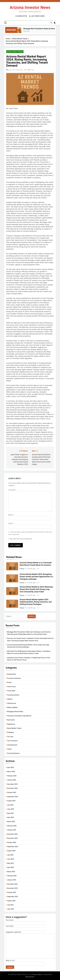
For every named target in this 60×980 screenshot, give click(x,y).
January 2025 (11, 830)
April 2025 (10, 817)
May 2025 (10, 813)
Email (11, 523)
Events (9, 682)
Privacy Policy (37, 974)
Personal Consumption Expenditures (19, 716)
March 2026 (11, 772)
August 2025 (11, 801)
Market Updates (12, 707)
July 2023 (10, 905)
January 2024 (11, 880)
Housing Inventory (13, 695)
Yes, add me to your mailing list (20, 539)
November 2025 (12, 788)
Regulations (11, 724)
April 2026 (10, 767)
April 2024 (10, 867)
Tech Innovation (12, 741)
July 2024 (10, 855)
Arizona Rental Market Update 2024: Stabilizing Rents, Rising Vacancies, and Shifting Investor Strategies (36, 602)
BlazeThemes (30, 977)
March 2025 (11, 822)
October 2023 (12, 892)
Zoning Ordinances (13, 753)
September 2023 (12, 897)
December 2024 (12, 834)
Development (11, 674)
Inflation (10, 699)
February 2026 (12, 776)
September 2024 (12, 847)
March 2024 (11, 872)
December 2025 (12, 784)
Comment (12, 490)
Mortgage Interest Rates (15, 712)
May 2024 (10, 863)
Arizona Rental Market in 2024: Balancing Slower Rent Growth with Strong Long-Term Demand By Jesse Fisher (36, 589)
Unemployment (12, 745)
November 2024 (12, 838)
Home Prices (11, 687)
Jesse (10, 70)
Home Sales (11, 691)
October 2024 (12, 842)
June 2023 (10, 909)
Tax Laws (10, 737)
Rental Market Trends (15, 52)
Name (11, 515)
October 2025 (12, 792)
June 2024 (10, 859)
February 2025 (12, 826)
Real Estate (11, 720)
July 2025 (10, 805)
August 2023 (11, 901)
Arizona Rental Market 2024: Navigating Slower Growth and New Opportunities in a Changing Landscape (36, 577)
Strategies (10, 732)
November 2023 (12, 888)
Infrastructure (12, 703)
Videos (9, 749)
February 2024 (12, 876)
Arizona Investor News (30, 7)
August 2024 (11, 851)
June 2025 (10, 809)
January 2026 (11, 780)
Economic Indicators (14, 678)
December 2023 (12, 884)
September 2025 (12, 797)
